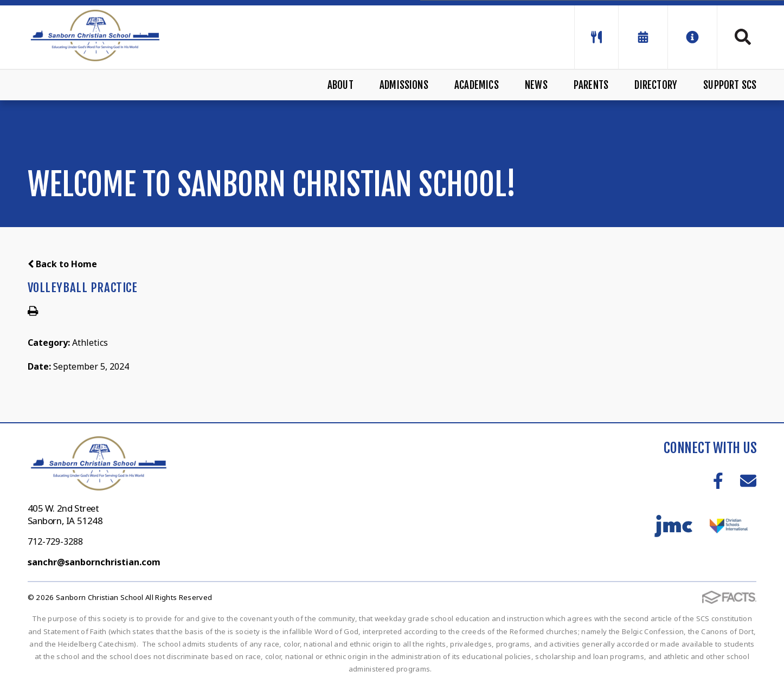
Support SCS (730, 85)
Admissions (404, 85)
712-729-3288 (55, 541)
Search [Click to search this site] (743, 37)
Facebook (718, 481)
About (340, 85)
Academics (477, 85)
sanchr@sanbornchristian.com (94, 562)
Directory (656, 85)
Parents (591, 85)
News (536, 85)
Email (748, 481)
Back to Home (62, 264)
